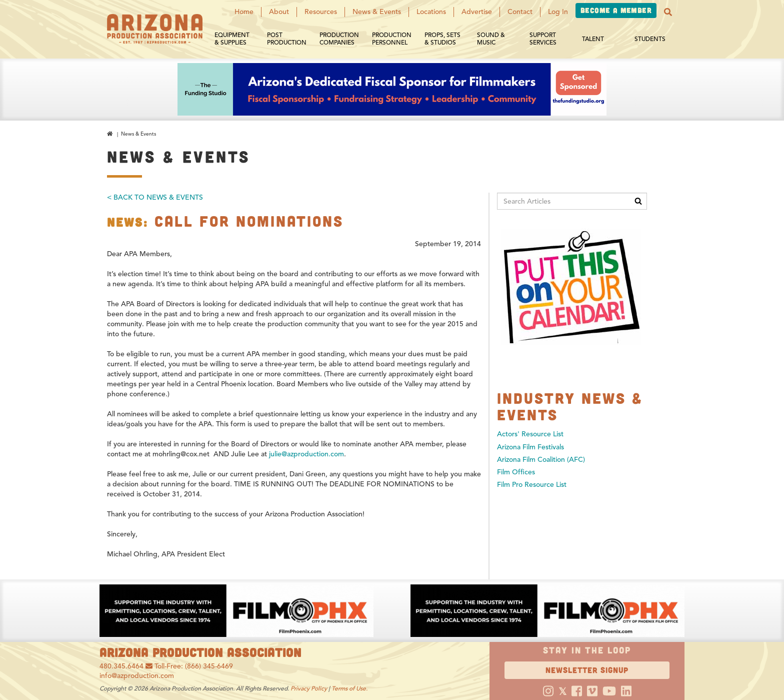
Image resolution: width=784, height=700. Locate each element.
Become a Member (616, 10)
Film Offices (516, 472)
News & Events (377, 12)
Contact (520, 12)
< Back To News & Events (155, 197)
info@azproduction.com (137, 676)
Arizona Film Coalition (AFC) (541, 460)
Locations (431, 12)
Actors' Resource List (530, 434)
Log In (558, 12)
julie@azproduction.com (306, 454)
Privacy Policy (309, 688)
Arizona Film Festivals (530, 447)
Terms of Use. (349, 688)
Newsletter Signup (587, 670)
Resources (321, 12)
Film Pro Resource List (532, 485)
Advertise (477, 12)
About (279, 12)
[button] (668, 12)
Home (244, 12)
